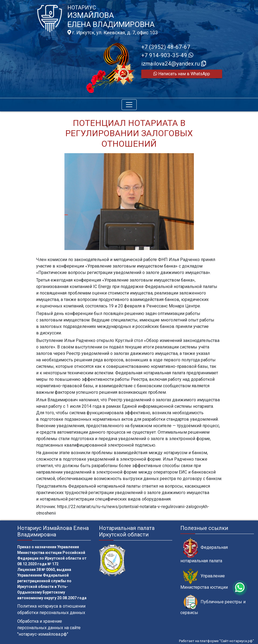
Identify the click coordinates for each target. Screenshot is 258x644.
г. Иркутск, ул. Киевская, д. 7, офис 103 (113, 33)
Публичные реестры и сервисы (213, 605)
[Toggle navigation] (129, 105)
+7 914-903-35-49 (167, 55)
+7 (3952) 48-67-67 (166, 47)
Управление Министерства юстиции (204, 579)
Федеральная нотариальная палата (204, 550)
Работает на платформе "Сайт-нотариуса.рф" (216, 641)
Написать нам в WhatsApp (182, 74)
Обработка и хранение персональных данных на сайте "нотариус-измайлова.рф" (49, 628)
